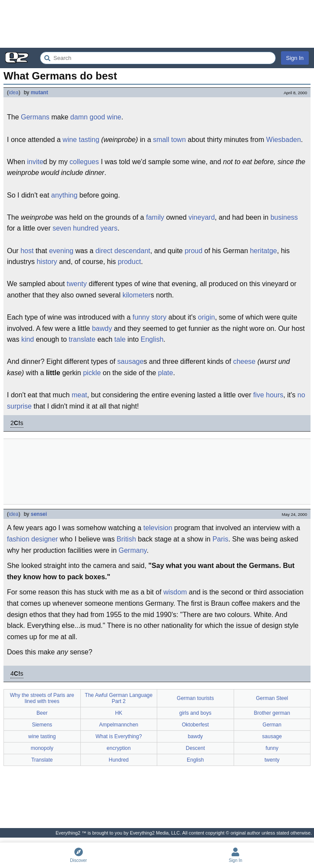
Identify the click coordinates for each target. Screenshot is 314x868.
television (158, 528)
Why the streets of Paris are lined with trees (42, 698)
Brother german (272, 713)
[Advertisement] (157, 24)
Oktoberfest (195, 725)
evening (61, 251)
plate (166, 373)
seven (62, 228)
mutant (40, 92)
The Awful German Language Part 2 (119, 698)
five (259, 395)
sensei (39, 514)
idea (14, 92)
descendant (132, 251)
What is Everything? (119, 736)
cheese (245, 361)
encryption (119, 748)
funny (141, 317)
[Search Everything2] (158, 58)
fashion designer (32, 539)
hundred (86, 228)
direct (104, 251)
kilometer (137, 295)
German (272, 725)
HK (119, 713)
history (47, 262)
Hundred (119, 760)
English (152, 339)
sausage (131, 361)
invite (35, 162)
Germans (35, 117)
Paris (220, 539)
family (155, 217)
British (126, 539)
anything (64, 195)
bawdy (102, 328)
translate (82, 339)
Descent (195, 748)
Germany (133, 550)
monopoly (42, 748)
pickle (92, 373)
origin (207, 317)
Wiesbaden (284, 140)
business (284, 217)
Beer (42, 713)
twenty (77, 284)
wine (114, 117)
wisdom (175, 592)
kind (28, 339)
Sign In (295, 58)
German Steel (272, 698)
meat (79, 395)
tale (120, 339)
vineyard (202, 217)
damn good (88, 117)
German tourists (195, 698)
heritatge (263, 251)
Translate (42, 760)
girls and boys (195, 713)
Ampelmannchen (119, 725)
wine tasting (81, 140)
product (129, 262)
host (27, 251)
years (109, 228)
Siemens (42, 725)
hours (274, 395)
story (159, 317)
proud (193, 251)
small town (169, 140)
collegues (84, 162)
